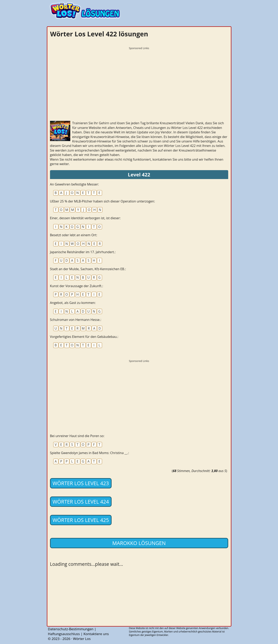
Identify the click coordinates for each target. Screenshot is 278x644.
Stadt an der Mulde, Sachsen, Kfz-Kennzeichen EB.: (88, 269)
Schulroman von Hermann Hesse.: (76, 320)
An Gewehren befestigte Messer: (75, 184)
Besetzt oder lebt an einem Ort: (74, 235)
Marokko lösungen (139, 543)
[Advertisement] (139, 80)
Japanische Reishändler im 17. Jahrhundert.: (83, 252)
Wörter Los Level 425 (81, 520)
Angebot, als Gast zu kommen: (73, 303)
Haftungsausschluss (64, 634)
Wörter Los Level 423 (81, 483)
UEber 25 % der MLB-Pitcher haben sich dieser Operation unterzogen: (103, 201)
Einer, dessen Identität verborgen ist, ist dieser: (85, 218)
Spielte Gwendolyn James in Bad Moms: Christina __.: (90, 453)
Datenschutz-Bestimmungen (71, 629)
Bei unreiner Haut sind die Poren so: (77, 436)
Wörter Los (82, 639)
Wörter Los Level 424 (81, 502)
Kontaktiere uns (96, 634)
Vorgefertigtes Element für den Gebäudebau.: (84, 337)
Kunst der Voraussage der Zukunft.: (77, 286)
